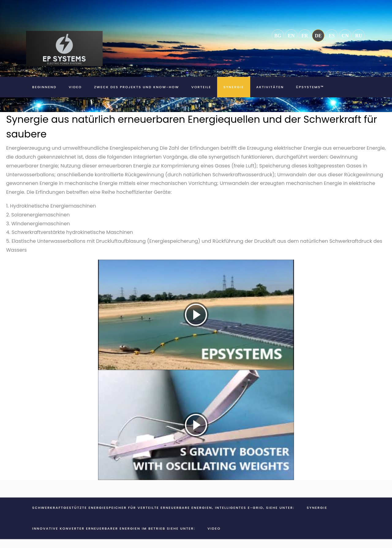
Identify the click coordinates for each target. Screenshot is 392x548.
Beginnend (44, 87)
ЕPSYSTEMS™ (310, 87)
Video (75, 87)
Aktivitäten (270, 87)
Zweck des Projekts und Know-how (137, 87)
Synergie (234, 87)
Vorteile (201, 87)
